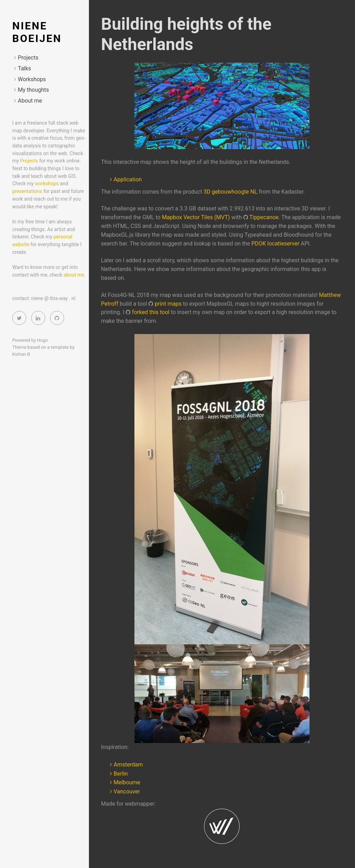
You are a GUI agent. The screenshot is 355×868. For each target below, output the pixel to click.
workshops (47, 183)
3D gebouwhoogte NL (230, 192)
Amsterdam (128, 765)
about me (74, 275)
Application (128, 179)
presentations (27, 191)
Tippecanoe (264, 217)
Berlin (121, 774)
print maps (168, 304)
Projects (28, 58)
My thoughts (33, 90)
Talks (25, 68)
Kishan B (21, 354)
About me (30, 101)
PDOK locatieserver (275, 244)
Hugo (43, 340)
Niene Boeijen (37, 32)
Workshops (32, 79)
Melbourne (127, 782)
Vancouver (127, 791)
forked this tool (151, 312)
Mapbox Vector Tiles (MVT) (196, 217)
